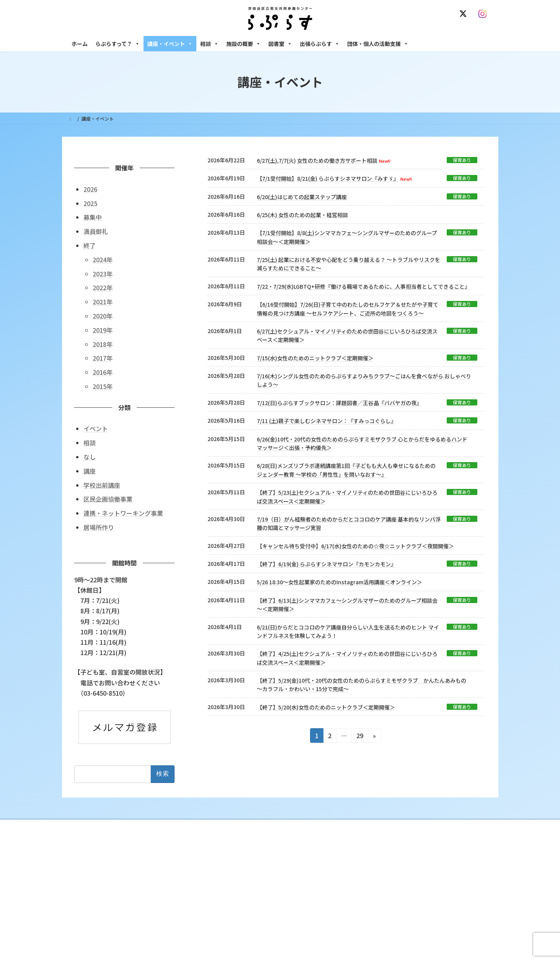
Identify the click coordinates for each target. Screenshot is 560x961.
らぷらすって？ (118, 44)
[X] (465, 14)
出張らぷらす (320, 44)
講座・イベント (170, 44)
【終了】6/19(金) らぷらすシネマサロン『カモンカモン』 (327, 564)
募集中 (93, 217)
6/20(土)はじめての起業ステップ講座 (302, 197)
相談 (209, 44)
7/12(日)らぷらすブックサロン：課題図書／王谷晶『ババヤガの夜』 (339, 403)
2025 (90, 203)
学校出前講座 (102, 485)
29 (360, 737)
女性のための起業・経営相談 (398, 931)
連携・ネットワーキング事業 (123, 513)
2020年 (103, 316)
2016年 (103, 372)
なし (90, 457)
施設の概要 (243, 44)
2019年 (103, 330)
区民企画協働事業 (108, 499)
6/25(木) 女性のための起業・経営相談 (302, 215)
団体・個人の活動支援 (378, 44)
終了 (90, 245)
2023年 (103, 273)
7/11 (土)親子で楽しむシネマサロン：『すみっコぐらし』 (327, 421)
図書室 (280, 44)
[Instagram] (485, 14)
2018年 (103, 344)
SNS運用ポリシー (392, 826)
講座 (90, 471)
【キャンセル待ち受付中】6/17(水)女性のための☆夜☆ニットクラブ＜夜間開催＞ (355, 546)
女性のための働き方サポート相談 (402, 885)
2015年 (103, 386)
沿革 (227, 872)
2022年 (103, 288)
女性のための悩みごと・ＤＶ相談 (402, 872)
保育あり (462, 160)
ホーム (80, 44)
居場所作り (99, 527)
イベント (96, 428)
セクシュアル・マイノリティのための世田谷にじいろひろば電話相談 (430, 901)
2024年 (103, 259)
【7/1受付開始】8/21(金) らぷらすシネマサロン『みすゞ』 (328, 178)
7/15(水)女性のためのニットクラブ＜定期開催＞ (315, 358)
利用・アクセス (238, 885)
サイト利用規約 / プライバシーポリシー (318, 826)
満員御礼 (96, 231)
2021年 (103, 302)
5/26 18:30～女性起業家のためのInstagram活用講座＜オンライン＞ (340, 582)
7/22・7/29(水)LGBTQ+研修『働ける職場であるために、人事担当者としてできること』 (363, 286)
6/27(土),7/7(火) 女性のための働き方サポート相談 (317, 160)
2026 (90, 189)
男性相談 (377, 918)
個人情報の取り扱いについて (456, 826)
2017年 (103, 358)
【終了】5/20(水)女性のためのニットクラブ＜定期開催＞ (326, 707)
